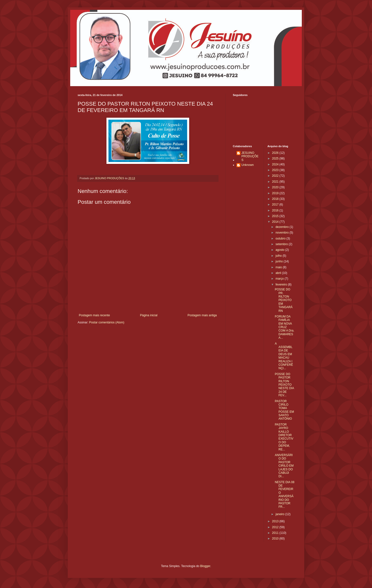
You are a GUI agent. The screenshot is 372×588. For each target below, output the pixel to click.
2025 (276, 159)
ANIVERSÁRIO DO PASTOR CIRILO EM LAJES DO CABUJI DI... (284, 466)
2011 (276, 533)
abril (279, 273)
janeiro (280, 514)
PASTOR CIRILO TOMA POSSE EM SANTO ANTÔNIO (284, 410)
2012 (276, 527)
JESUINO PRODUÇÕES (250, 156)
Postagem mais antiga (202, 315)
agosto (280, 250)
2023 (276, 170)
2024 (276, 164)
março (280, 279)
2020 (276, 187)
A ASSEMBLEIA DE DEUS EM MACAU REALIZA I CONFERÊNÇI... (284, 356)
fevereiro (282, 285)
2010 (276, 539)
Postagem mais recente (94, 315)
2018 (276, 199)
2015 (276, 216)
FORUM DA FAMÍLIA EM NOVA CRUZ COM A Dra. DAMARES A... (284, 327)
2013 (276, 521)
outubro (281, 238)
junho (279, 261)
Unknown (248, 165)
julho (279, 256)
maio (279, 267)
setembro (282, 244)
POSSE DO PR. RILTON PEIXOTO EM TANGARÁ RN (284, 300)
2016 (276, 210)
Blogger (205, 566)
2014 (276, 222)
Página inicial (149, 315)
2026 (276, 153)
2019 (276, 193)
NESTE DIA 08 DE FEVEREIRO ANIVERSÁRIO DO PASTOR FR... (284, 495)
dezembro (282, 227)
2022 (276, 176)
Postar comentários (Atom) (107, 322)
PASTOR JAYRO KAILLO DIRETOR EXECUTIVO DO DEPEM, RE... (284, 437)
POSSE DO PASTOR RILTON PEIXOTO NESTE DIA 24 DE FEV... (284, 385)
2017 (276, 205)
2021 (276, 182)
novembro (282, 233)
